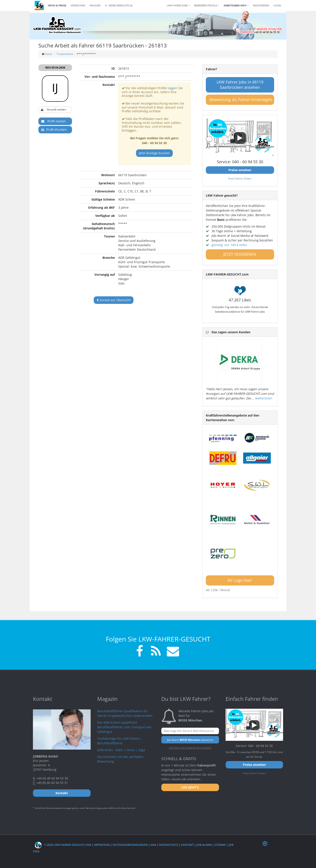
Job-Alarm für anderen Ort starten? (190, 748)
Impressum (102, 845)
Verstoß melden (53, 110)
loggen (173, 88)
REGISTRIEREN (261, 5)
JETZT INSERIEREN (240, 254)
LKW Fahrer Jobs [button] (178, 5)
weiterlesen (264, 398)
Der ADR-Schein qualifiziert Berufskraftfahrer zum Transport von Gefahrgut (124, 727)
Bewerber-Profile (207, 5)
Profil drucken (54, 130)
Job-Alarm (204, 845)
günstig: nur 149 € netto (229, 245)
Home (48, 54)
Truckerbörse (65, 54)
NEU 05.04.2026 (55, 68)
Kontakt (187, 845)
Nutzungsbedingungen (130, 845)
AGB (153, 845)
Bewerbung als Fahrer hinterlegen (241, 100)
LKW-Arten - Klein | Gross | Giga (121, 750)
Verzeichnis (78, 5)
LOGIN (277, 5)
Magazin (95, 5)
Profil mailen (54, 121)
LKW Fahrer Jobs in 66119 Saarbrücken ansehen (240, 85)
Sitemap (220, 845)
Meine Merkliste (119, 5)
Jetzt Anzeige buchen (154, 153)
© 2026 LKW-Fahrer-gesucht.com (63, 845)
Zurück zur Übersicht (114, 300)
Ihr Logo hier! (240, 580)
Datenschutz (169, 845)
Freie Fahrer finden (240, 178)
